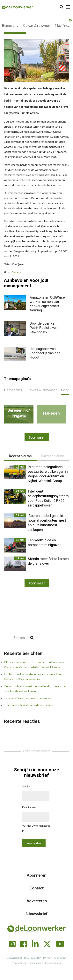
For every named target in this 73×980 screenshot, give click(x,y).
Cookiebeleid (53, 963)
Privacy (47, 958)
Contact (36, 888)
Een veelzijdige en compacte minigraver (28, 698)
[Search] (62, 7)
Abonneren (36, 875)
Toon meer (37, 583)
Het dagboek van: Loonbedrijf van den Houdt (45, 353)
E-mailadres (29, 807)
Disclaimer (37, 963)
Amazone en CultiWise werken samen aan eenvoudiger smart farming (47, 304)
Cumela (16, 272)
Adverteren (37, 901)
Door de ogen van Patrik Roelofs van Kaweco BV (44, 328)
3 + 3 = (26, 786)
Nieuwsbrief (36, 913)
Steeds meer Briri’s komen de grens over (28, 705)
